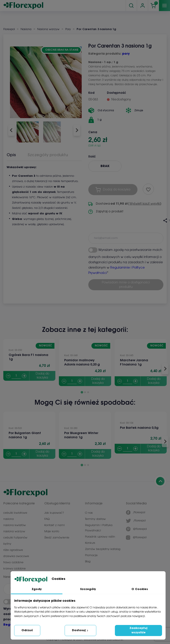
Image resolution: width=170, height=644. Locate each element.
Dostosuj (80, 631)
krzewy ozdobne (14, 569)
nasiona (9, 519)
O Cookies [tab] (140, 589)
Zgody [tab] (37, 589)
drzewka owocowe (16, 556)
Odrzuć (27, 630)
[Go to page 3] (88, 392)
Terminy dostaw (95, 519)
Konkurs (90, 543)
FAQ (47, 519)
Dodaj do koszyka (42, 376)
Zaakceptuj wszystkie (138, 630)
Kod (91, 93)
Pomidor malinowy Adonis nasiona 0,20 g (82, 362)
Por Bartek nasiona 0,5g (139, 428)
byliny (7, 544)
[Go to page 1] (82, 392)
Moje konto (52, 532)
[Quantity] (16, 376)
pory (126, 54)
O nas (89, 513)
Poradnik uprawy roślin (100, 537)
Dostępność (116, 93)
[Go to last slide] (12, 130)
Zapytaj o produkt (106, 212)
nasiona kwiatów (15, 525)
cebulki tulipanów (15, 538)
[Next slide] (77, 130)
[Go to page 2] (85, 392)
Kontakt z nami (54, 525)
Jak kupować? (54, 513)
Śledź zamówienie (57, 538)
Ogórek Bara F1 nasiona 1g (28, 357)
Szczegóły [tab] (88, 589)
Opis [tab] (11, 155)
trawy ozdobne (13, 562)
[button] (28, 130)
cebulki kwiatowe (15, 513)
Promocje (91, 555)
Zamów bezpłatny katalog (103, 549)
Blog (88, 562)
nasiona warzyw (14, 532)
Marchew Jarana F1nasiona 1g (134, 362)
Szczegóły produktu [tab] (48, 155)
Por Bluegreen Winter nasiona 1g (81, 435)
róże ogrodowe (13, 550)
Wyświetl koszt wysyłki (145, 204)
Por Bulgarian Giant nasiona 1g (25, 435)
